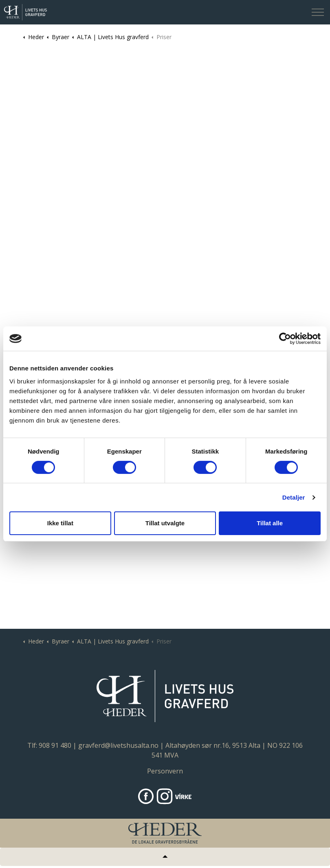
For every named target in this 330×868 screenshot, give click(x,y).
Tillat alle (270, 523)
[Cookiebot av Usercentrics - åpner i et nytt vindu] (285, 339)
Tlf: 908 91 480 (49, 745)
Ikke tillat (60, 523)
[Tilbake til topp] (165, 857)
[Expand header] (318, 12)
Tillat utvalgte (165, 523)
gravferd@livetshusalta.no (118, 745)
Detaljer (294, 497)
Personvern (165, 771)
